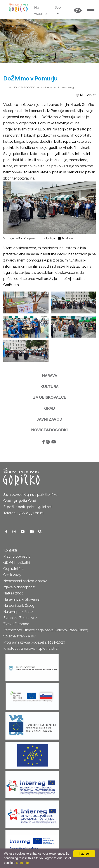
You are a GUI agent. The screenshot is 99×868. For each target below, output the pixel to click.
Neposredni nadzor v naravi (25, 581)
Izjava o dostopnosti (20, 587)
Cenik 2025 (12, 575)
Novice (45, 87)
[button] (78, 11)
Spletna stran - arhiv (19, 636)
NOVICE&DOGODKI (24, 87)
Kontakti (10, 550)
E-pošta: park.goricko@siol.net (28, 507)
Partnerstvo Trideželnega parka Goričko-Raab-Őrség (46, 630)
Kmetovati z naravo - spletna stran (31, 648)
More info (22, 863)
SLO (58, 7)
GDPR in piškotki (16, 563)
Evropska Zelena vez (20, 618)
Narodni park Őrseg (19, 606)
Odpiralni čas (14, 569)
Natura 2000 (13, 593)
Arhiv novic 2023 (64, 87)
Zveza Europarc (16, 624)
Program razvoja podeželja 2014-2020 (34, 642)
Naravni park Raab (18, 612)
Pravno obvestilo (17, 556)
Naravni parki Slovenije (21, 599)
